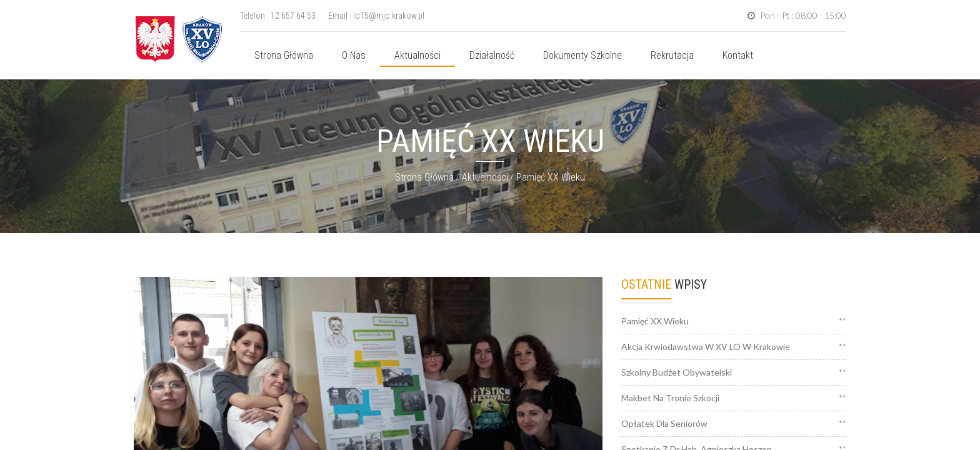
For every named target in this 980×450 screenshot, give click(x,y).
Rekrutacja (672, 55)
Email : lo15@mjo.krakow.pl (376, 16)
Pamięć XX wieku (551, 177)
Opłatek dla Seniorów (664, 423)
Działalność (492, 55)
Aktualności (417, 55)
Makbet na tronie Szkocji (670, 398)
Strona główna (284, 55)
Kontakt (738, 55)
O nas (354, 55)
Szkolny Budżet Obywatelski (677, 372)
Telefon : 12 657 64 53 (278, 16)
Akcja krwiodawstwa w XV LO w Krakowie (706, 347)
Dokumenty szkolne (582, 55)
